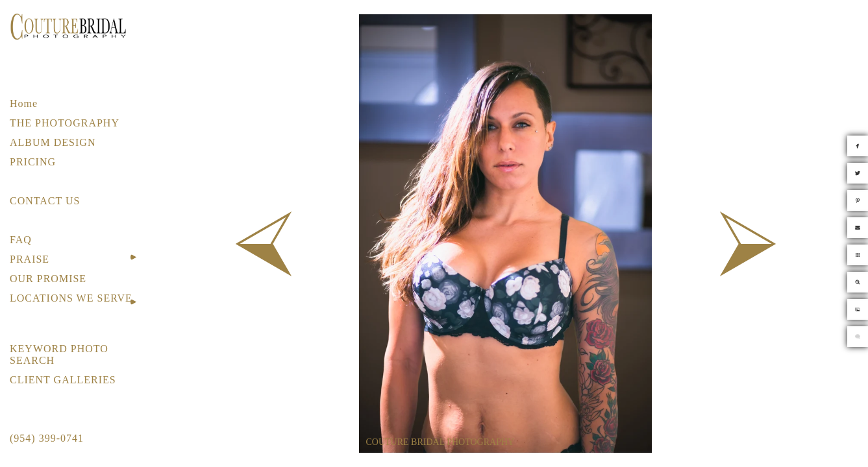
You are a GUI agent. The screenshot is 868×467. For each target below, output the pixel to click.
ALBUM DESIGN (53, 142)
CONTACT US (45, 201)
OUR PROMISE (48, 279)
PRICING (33, 162)
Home (24, 103)
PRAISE (30, 259)
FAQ (21, 240)
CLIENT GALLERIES (63, 380)
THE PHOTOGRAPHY (65, 123)
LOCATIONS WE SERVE (71, 298)
